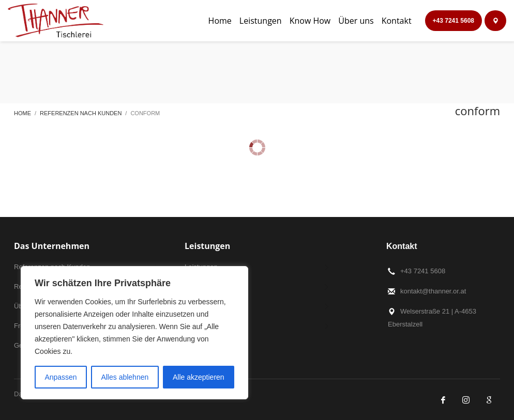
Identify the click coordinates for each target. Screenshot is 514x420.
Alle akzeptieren (199, 377)
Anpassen (61, 377)
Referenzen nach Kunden (81, 113)
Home (22, 113)
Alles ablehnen (125, 377)
